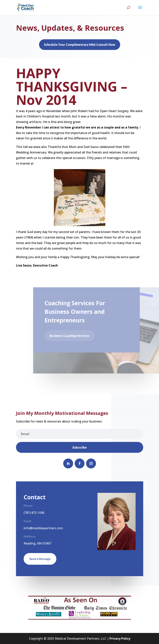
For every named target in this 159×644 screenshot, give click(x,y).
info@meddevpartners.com (43, 528)
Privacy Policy (120, 638)
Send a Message (40, 559)
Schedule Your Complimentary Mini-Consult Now (80, 45)
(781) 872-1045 (34, 513)
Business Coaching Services (70, 336)
